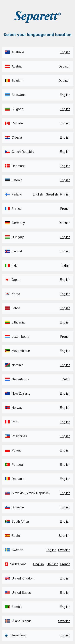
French (65, 209)
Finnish (65, 194)
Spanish (64, 536)
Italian (66, 266)
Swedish (52, 194)
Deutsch (64, 66)
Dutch (66, 379)
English (65, 52)
